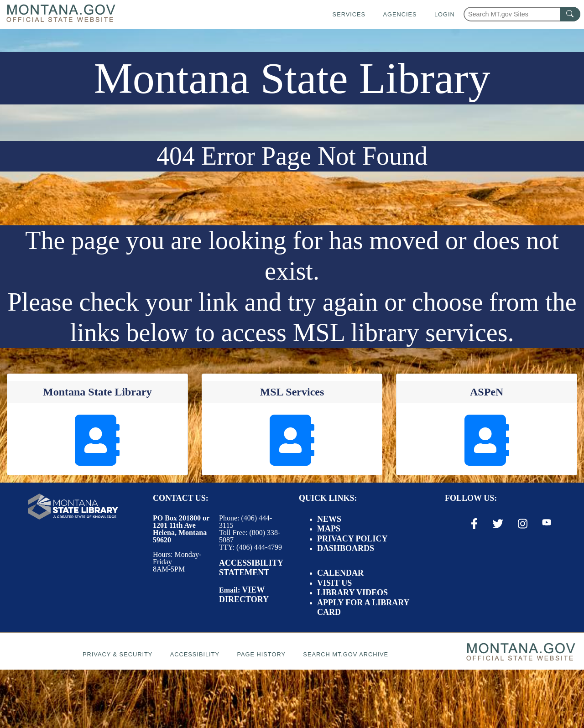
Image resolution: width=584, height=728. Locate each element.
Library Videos (352, 593)
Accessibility (195, 654)
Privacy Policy (352, 539)
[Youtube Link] (547, 523)
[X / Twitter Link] (498, 524)
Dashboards (346, 548)
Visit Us (334, 583)
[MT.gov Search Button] (570, 14)
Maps (329, 529)
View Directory (244, 595)
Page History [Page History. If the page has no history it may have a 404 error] (261, 654)
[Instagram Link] (523, 524)
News (329, 519)
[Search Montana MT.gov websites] (522, 14)
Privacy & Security (117, 654)
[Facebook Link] (474, 524)
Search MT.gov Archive (346, 654)
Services (349, 14)
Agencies (400, 14)
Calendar (340, 573)
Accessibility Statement (251, 568)
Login (445, 14)
